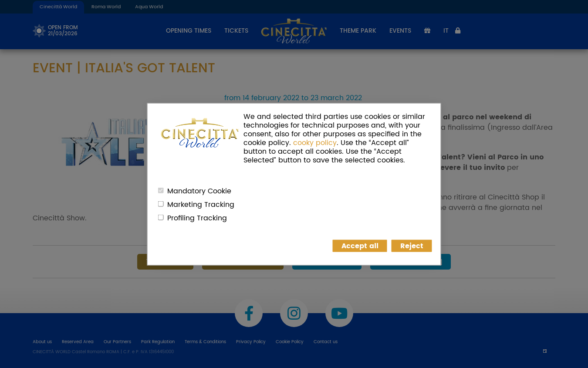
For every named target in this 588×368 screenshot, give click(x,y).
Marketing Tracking (201, 204)
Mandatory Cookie (199, 191)
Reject (412, 246)
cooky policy (315, 142)
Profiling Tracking (197, 218)
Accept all (360, 246)
